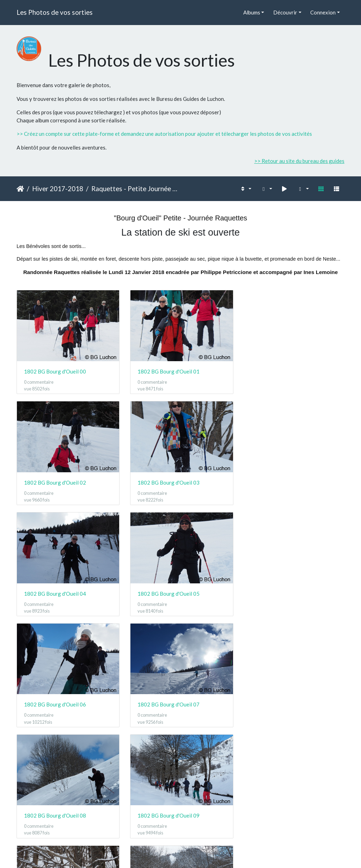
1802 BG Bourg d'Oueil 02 (281, 371)
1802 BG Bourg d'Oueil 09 (55, 702)
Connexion (323, 12)
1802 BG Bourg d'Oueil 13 (168, 813)
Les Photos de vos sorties (55, 12)
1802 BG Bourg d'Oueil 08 (281, 591)
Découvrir (285, 12)
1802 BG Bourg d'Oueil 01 (168, 371)
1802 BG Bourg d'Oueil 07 (168, 591)
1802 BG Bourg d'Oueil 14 (281, 813)
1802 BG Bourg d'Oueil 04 (168, 481)
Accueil (20, 189)
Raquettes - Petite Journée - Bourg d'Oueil (135, 189)
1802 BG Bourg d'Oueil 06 (55, 591)
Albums (252, 12)
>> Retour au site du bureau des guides (299, 161)
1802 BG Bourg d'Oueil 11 (281, 702)
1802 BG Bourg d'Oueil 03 (55, 481)
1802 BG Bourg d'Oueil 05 (281, 481)
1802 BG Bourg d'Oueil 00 (55, 371)
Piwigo (196, 853)
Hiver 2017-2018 (58, 189)
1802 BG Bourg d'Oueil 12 (55, 813)
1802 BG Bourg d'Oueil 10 (168, 702)
